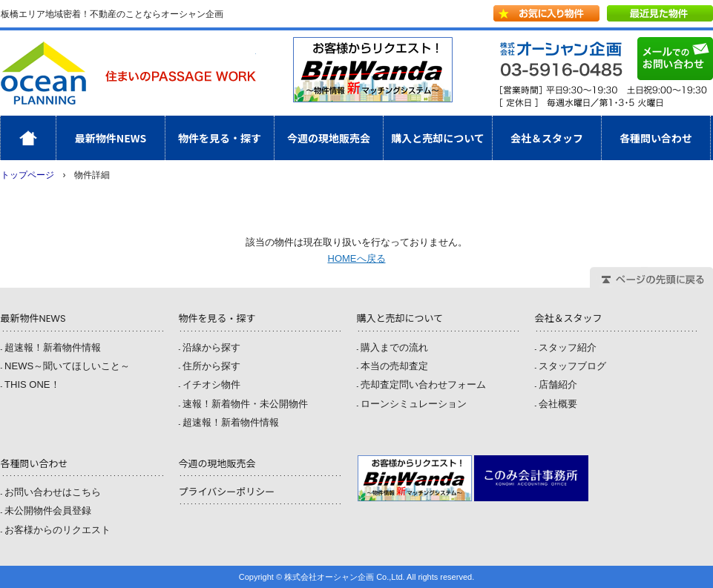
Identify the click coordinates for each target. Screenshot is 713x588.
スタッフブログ (572, 366)
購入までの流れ (394, 347)
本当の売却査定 (394, 366)
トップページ (27, 175)
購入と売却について (438, 138)
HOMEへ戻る (357, 258)
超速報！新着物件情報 (53, 347)
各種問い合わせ (656, 138)
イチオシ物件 (211, 384)
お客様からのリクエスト (57, 530)
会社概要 (558, 404)
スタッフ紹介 (568, 347)
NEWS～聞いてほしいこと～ (67, 366)
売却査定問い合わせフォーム (423, 384)
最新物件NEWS (111, 138)
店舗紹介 (558, 384)
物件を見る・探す (220, 138)
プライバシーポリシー (226, 492)
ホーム (56, 138)
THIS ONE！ (32, 384)
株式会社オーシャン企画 (128, 73)
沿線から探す (211, 347)
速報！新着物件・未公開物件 (245, 404)
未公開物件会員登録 (48, 511)
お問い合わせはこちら (53, 492)
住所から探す (211, 366)
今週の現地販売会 (329, 138)
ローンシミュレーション (414, 404)
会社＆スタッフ (547, 138)
